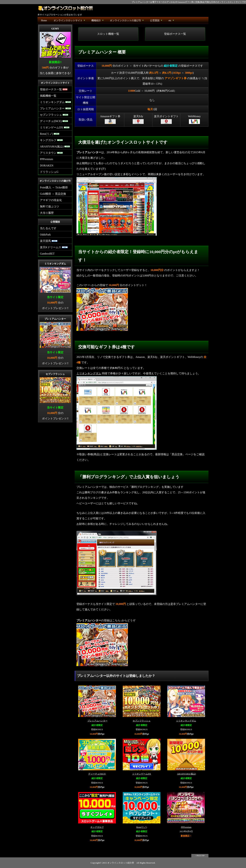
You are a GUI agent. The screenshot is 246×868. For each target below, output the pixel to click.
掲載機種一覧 (48, 96)
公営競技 (156, 21)
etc (172, 21)
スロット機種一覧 (108, 34)
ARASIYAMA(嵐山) (186, 774)
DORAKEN (47, 165)
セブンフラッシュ (142, 721)
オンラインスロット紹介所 (121, 863)
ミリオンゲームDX (142, 774)
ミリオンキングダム (89, 373)
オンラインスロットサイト (70, 21)
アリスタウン (51, 153)
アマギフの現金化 (51, 200)
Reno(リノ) (142, 827)
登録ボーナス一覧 (175, 34)
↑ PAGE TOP (200, 856)
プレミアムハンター (97, 721)
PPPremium (186, 827)
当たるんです (48, 228)
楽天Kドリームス (54, 247)
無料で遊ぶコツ (50, 206)
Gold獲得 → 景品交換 (53, 194)
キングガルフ (97, 827)
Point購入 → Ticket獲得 (54, 187)
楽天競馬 (49, 241)
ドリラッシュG (49, 172)
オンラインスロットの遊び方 (127, 21)
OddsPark (45, 235)
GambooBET (47, 254)
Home (44, 20)
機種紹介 (98, 21)
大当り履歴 (47, 213)
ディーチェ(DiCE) (97, 774)
